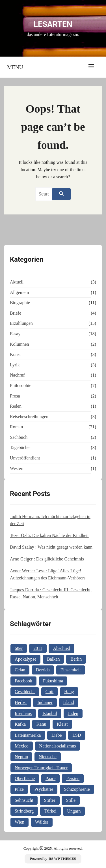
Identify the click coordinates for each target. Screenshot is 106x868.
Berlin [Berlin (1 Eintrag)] (76, 659)
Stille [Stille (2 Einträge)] (71, 800)
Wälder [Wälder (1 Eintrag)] (42, 822)
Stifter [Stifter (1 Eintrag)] (50, 800)
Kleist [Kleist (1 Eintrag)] (62, 724)
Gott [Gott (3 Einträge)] (49, 692)
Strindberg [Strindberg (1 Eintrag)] (24, 811)
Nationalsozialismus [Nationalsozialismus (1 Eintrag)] (58, 746)
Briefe (16, 313)
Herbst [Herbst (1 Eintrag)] (21, 702)
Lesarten (53, 24)
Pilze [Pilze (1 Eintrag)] (19, 789)
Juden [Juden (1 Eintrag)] (73, 713)
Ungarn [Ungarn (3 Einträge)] (74, 811)
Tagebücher (20, 447)
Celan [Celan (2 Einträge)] (20, 670)
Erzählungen (21, 323)
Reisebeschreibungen (29, 417)
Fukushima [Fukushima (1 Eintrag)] (53, 681)
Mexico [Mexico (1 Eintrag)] (22, 746)
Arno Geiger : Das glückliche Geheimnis (47, 559)
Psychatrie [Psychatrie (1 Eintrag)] (44, 789)
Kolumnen (20, 344)
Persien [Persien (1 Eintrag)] (73, 778)
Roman (16, 427)
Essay (15, 334)
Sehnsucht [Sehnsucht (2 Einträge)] (24, 800)
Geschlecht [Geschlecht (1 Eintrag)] (25, 692)
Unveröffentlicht (25, 458)
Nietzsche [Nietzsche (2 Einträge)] (48, 757)
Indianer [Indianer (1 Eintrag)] (45, 702)
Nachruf (17, 375)
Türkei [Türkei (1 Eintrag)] (50, 811)
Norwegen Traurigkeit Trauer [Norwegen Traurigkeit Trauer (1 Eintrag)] (41, 768)
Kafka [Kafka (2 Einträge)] (20, 724)
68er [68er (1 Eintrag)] (19, 648)
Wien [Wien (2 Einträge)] (20, 822)
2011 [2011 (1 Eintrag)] (38, 648)
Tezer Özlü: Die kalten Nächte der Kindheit (49, 535)
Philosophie (21, 385)
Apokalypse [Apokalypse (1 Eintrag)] (25, 659)
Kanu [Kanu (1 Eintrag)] (41, 724)
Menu (15, 67)
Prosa (15, 396)
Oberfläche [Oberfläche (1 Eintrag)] (25, 778)
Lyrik (15, 365)
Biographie (20, 303)
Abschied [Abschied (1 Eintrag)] (61, 648)
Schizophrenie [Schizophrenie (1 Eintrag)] (77, 789)
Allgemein (20, 292)
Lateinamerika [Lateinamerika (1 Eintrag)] (28, 735)
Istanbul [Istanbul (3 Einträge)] (50, 713)
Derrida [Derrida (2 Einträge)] (43, 670)
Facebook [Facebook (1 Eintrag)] (23, 681)
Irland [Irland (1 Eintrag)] (69, 702)
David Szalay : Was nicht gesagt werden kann (51, 547)
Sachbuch (19, 437)
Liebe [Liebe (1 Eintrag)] (57, 735)
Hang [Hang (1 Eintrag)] (69, 692)
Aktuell (17, 282)
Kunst (15, 354)
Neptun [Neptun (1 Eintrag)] (21, 757)
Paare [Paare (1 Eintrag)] (51, 778)
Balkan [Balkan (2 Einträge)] (53, 659)
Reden (16, 406)
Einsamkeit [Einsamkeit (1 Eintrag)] (71, 670)
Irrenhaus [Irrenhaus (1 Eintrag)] (23, 713)
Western (17, 468)
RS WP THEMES (62, 859)
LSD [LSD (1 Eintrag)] (77, 735)
